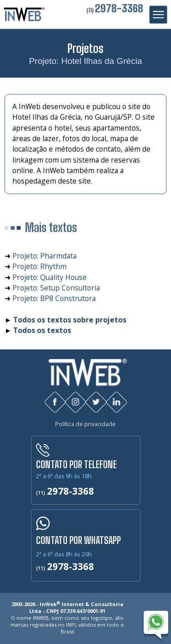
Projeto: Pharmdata (44, 256)
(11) (115, 10)
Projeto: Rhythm (39, 266)
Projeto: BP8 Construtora (54, 298)
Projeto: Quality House (49, 277)
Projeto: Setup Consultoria (56, 288)
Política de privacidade (85, 424)
